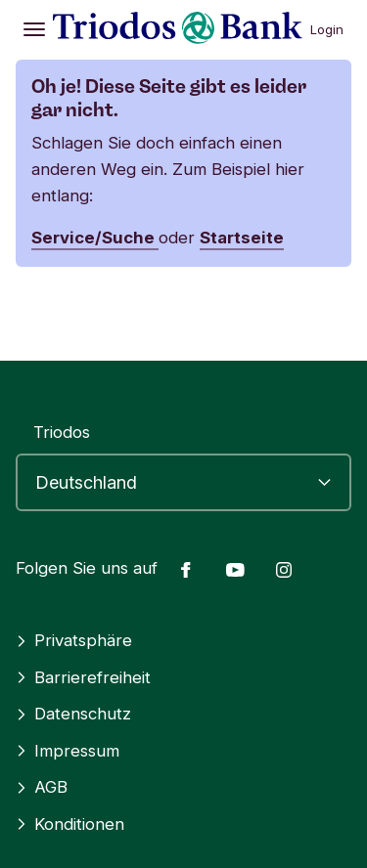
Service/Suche (95, 238)
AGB (42, 787)
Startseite (242, 238)
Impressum (68, 751)
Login (327, 29)
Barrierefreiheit (83, 677)
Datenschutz (73, 714)
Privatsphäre (74, 640)
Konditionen (70, 824)
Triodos (62, 432)
